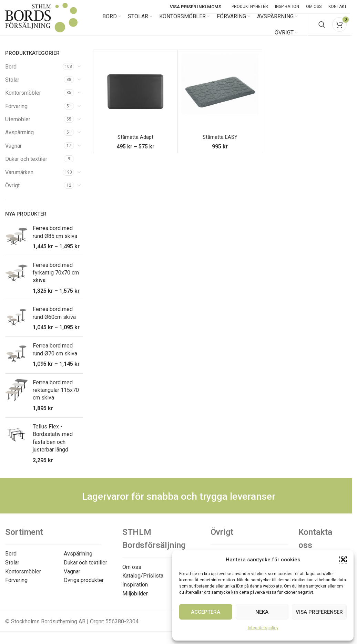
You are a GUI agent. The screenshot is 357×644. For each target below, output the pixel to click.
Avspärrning (19, 139)
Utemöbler (18, 126)
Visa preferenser (319, 612)
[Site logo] (41, 27)
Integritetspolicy (263, 628)
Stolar (12, 86)
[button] (343, 560)
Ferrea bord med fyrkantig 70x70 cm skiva (56, 279)
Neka (262, 612)
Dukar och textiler (26, 165)
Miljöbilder (135, 599)
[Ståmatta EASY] (220, 98)
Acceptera (206, 612)
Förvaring (16, 112)
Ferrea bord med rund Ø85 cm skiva (55, 238)
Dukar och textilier (85, 568)
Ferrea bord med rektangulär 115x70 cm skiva (56, 396)
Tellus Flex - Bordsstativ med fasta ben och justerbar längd (53, 444)
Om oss (132, 573)
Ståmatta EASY (220, 143)
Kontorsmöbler (23, 99)
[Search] (322, 28)
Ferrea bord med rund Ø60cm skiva (54, 319)
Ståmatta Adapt (136, 143)
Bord (11, 72)
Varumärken (19, 178)
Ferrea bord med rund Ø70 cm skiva (55, 356)
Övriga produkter (84, 586)
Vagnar (13, 152)
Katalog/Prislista (143, 582)
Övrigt (12, 192)
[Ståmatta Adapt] (135, 98)
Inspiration (135, 590)
